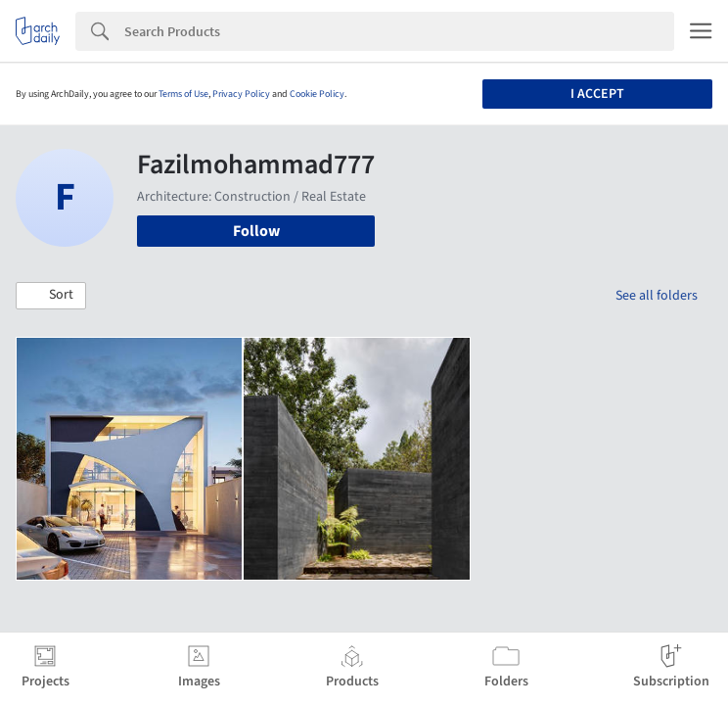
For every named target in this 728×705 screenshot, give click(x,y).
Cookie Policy (317, 94)
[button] (51, 296)
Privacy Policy (241, 94)
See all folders (657, 296)
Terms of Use (183, 94)
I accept (597, 94)
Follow (256, 231)
